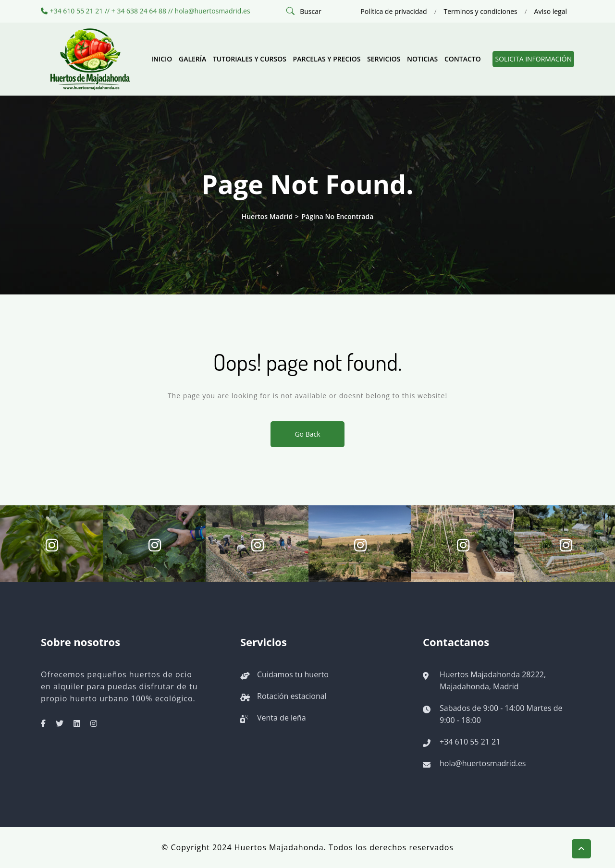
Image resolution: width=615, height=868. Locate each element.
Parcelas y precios (327, 59)
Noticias (422, 59)
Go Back (307, 434)
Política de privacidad (394, 11)
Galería (192, 59)
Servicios (384, 59)
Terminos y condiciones (480, 11)
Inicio (162, 59)
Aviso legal (551, 11)
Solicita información (533, 59)
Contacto (463, 59)
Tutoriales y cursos (250, 59)
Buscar (311, 11)
